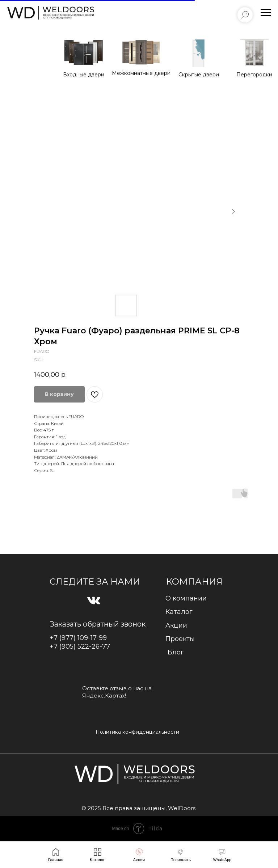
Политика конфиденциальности (137, 732)
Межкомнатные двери (141, 73)
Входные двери (84, 75)
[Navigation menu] (266, 13)
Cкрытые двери (199, 75)
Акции (176, 625)
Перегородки (254, 75)
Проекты (180, 639)
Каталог (179, 612)
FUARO (76, 416)
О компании (186, 598)
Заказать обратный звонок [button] (98, 624)
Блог (176, 652)
